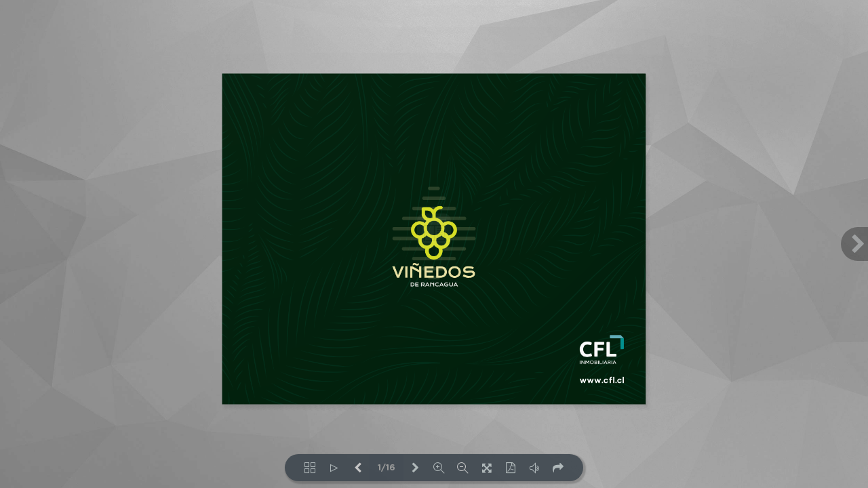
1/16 (387, 468)
